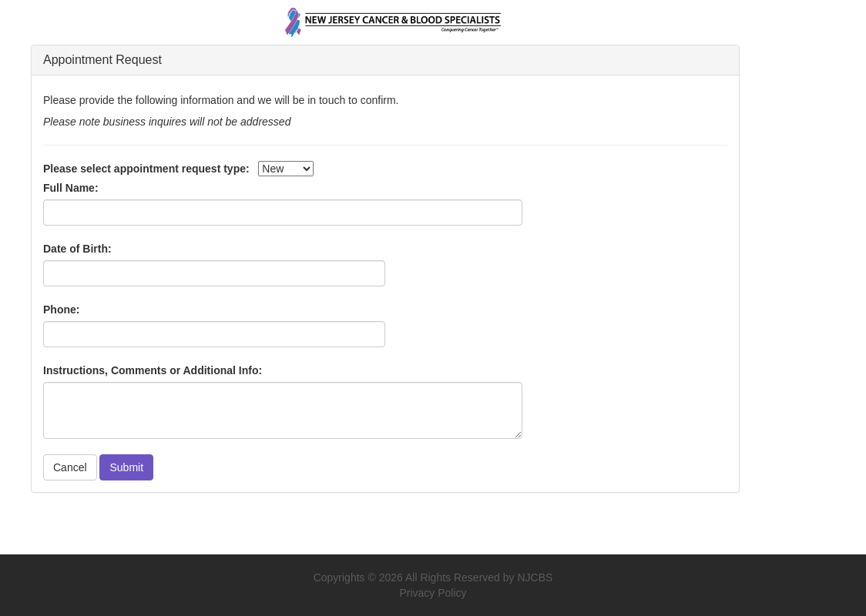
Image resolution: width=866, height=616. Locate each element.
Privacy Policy (433, 593)
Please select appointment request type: (146, 169)
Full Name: (71, 188)
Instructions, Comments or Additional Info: (153, 370)
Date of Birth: (77, 249)
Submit (126, 467)
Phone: (61, 310)
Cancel (70, 467)
